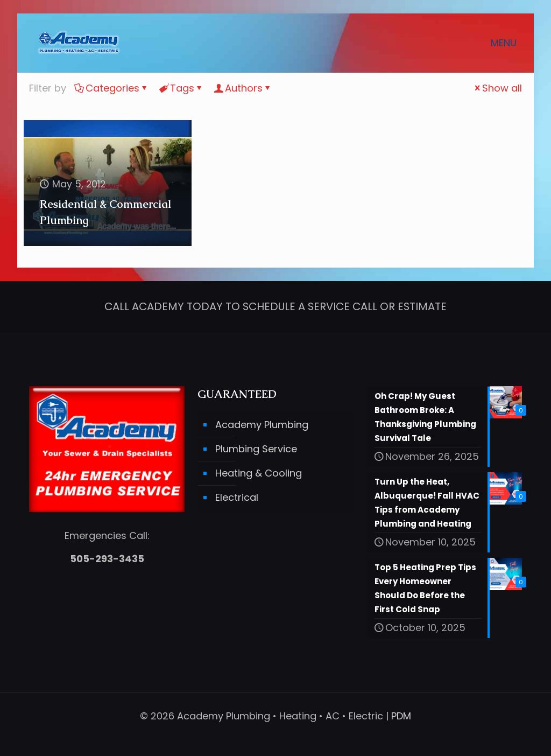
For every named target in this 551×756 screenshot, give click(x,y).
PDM (401, 716)
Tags (181, 88)
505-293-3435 (107, 559)
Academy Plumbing (262, 425)
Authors (243, 88)
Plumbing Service (256, 449)
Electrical (237, 498)
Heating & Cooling (259, 474)
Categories (112, 88)
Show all (497, 88)
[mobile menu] (510, 43)
